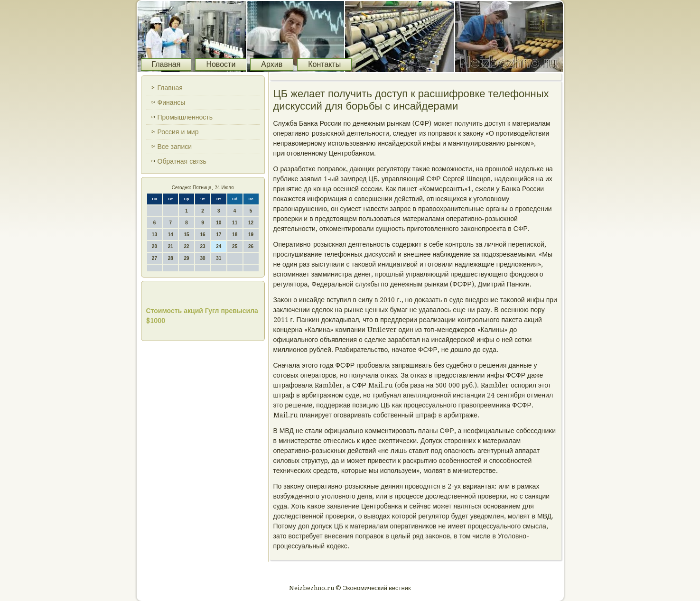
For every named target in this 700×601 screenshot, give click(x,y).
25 (235, 246)
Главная (166, 64)
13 (154, 235)
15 (187, 235)
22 (187, 246)
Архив (272, 64)
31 (219, 258)
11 (235, 223)
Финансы (172, 102)
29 (187, 258)
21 (171, 246)
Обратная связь (182, 161)
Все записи (175, 147)
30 (202, 258)
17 (219, 235)
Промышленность (185, 117)
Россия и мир (178, 132)
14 (171, 235)
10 (219, 223)
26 (251, 246)
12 (251, 223)
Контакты (324, 64)
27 (154, 258)
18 (235, 235)
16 (202, 235)
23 (202, 246)
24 (219, 246)
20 (154, 246)
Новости (221, 64)
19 (251, 235)
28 (171, 258)
